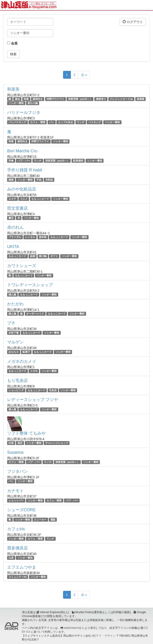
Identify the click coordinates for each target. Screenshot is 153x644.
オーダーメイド (35, 314)
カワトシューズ (22, 266)
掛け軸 (43, 256)
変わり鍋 (33, 103)
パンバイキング (17, 122)
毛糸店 (53, 390)
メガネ (34, 371)
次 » (84, 75)
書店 (11, 218)
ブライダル (15, 237)
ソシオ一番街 (16, 103)
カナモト (15, 491)
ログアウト (133, 22)
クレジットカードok (121, 99)
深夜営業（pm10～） (80, 99)
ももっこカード (40, 199)
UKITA (13, 247)
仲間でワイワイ (55, 99)
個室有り (101, 99)
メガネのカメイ (22, 361)
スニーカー (40, 520)
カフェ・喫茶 (38, 122)
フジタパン (17, 471)
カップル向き (66, 122)
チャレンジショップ (57, 443)
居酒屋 (140, 99)
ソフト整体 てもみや (26, 433)
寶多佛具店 (17, 548)
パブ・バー (24, 161)
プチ (11, 323)
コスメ (24, 199)
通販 (53, 520)
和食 (26, 99)
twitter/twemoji (72, 628)
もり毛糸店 (17, 381)
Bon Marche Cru (22, 151)
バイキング (95, 122)
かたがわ (15, 304)
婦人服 (12, 295)
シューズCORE (21, 510)
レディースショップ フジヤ (33, 400)
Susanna (15, 452)
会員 (12, 43)
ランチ (81, 122)
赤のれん (15, 227)
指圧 (20, 443)
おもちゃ (14, 352)
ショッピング (16, 390)
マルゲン (15, 342)
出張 (11, 443)
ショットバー (16, 500)
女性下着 (14, 333)
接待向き (38, 99)
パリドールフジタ (24, 113)
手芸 (39, 180)
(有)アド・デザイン (104, 636)
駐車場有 (78, 161)
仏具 (11, 558)
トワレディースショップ (30, 285)
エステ (12, 199)
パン (52, 122)
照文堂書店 (17, 208)
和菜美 (13, 89)
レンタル (30, 237)
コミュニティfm (18, 577)
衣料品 (49, 180)
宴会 (17, 99)
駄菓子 (26, 352)
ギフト (54, 256)
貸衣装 (43, 237)
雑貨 (11, 180)
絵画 (33, 256)
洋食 (11, 161)
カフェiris (16, 529)
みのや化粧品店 (22, 189)
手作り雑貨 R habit (25, 170)
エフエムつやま (22, 567)
